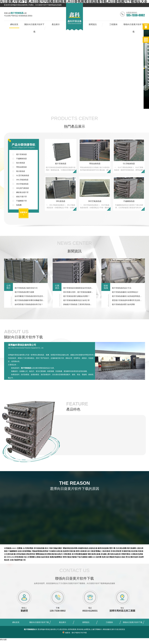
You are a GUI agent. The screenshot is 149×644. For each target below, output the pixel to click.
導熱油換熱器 (21, 167)
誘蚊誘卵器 (31, 554)
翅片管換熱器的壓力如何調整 (123, 304)
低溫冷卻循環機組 (24, 551)
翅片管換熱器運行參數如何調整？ (76, 296)
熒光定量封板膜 (132, 557)
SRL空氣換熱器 (22, 180)
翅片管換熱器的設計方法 (122, 288)
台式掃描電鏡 (28, 548)
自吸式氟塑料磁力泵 (18, 560)
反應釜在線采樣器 (42, 557)
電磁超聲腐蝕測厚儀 (40, 551)
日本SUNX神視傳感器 (15, 557)
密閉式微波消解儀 (70, 557)
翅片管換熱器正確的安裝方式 (26, 288)
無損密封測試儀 (69, 551)
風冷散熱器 (21, 171)
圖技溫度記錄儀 (94, 554)
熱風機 (19, 205)
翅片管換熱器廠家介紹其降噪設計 (125, 292)
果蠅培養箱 (126, 554)
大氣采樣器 (106, 551)
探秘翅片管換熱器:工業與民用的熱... (77, 304)
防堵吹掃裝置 (116, 551)
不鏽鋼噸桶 (12, 551)
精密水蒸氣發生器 (83, 551)
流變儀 (20, 548)
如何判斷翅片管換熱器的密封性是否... (30, 296)
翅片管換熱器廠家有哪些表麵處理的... (30, 300)
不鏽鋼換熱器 (21, 159)
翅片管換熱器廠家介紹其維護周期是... (127, 296)
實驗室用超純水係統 (117, 557)
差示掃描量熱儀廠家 (80, 554)
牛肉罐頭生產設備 (55, 551)
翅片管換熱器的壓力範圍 (24, 292)
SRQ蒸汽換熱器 (23, 188)
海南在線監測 (115, 554)
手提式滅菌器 (82, 557)
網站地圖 (3, 640)
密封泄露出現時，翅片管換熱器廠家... (78, 292)
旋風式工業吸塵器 (64, 554)
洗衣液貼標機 (121, 548)
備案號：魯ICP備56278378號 (74, 633)
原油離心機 (105, 554)
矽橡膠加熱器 (83, 548)
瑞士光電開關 (29, 557)
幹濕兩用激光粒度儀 (130, 551)
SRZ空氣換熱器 (22, 184)
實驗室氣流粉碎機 (70, 548)
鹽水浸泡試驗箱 (20, 554)
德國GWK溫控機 (95, 557)
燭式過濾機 (131, 548)
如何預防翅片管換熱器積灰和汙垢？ (29, 304)
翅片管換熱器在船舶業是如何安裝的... (78, 288)
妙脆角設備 (93, 548)
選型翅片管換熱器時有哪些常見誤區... (127, 300)
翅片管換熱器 (21, 154)
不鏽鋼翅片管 (21, 201)
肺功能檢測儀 (39, 548)
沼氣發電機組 (96, 551)
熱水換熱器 (21, 163)
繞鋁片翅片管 (21, 197)
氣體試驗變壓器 (56, 557)
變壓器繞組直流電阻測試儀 (46, 554)
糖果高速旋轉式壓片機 (107, 548)
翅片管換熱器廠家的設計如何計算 (76, 300)
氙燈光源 (105, 557)
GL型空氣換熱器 (23, 175)
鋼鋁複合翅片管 (22, 192)
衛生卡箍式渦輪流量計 (54, 548)
